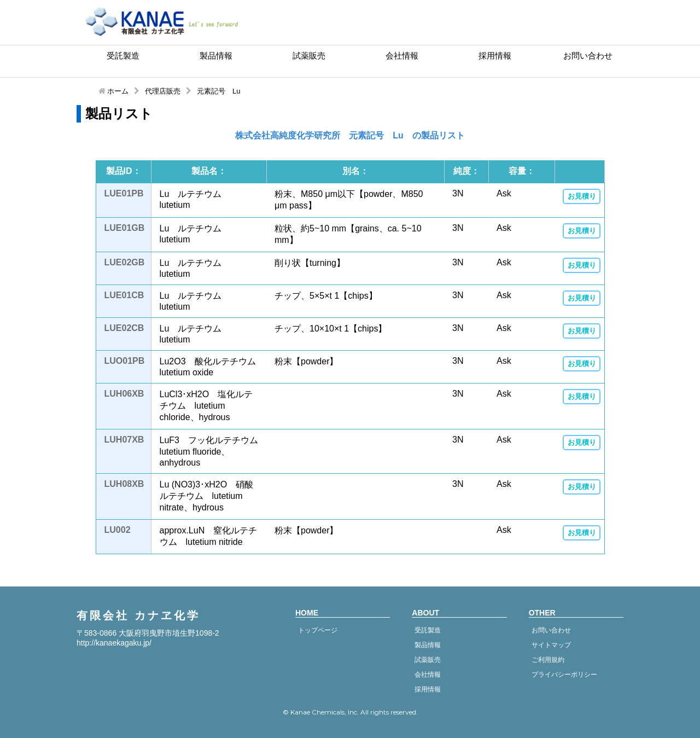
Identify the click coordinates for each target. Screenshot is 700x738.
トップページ (318, 630)
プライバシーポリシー (564, 675)
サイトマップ (551, 645)
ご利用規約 (548, 660)
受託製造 (123, 56)
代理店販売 (163, 91)
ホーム (118, 91)
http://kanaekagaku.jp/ (114, 643)
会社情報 (402, 56)
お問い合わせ (588, 56)
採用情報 (495, 56)
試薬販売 (309, 56)
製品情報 (216, 56)
